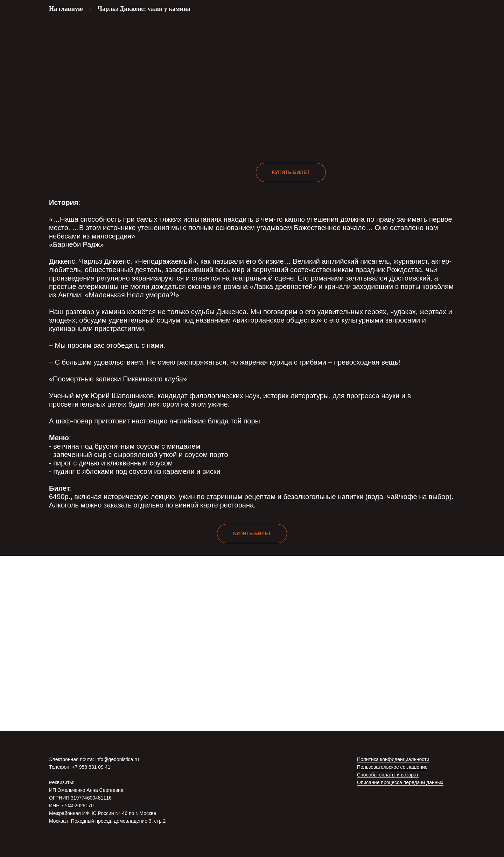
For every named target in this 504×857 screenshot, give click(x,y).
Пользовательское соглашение (392, 767)
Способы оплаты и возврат (388, 775)
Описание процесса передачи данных (400, 782)
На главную (66, 9)
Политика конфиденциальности (393, 759)
